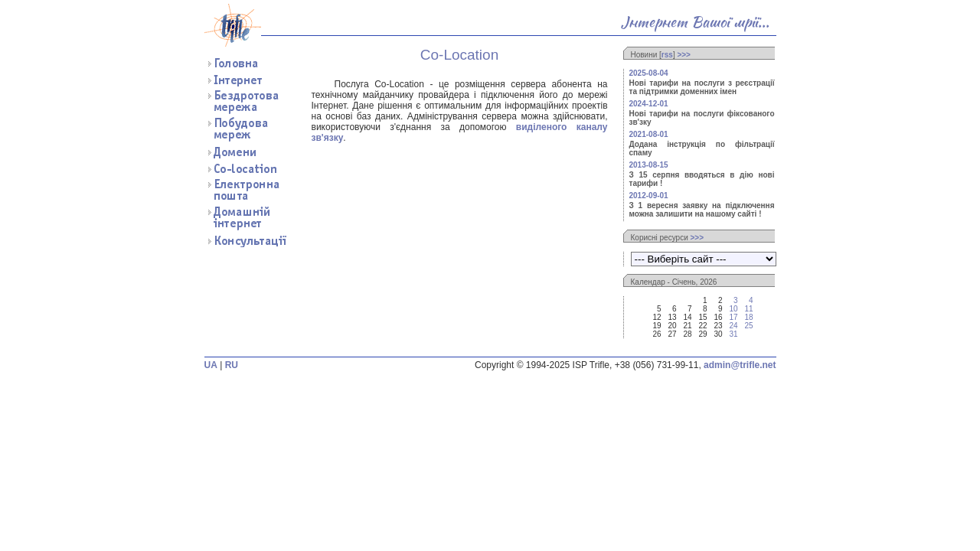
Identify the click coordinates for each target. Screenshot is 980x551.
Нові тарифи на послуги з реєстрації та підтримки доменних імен (702, 87)
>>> (684, 55)
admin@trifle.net (740, 365)
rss (667, 55)
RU (232, 365)
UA (211, 365)
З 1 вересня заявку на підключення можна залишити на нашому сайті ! (702, 210)
